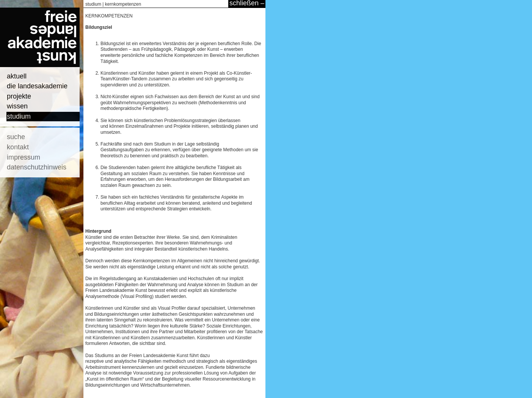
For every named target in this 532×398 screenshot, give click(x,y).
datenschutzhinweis (37, 167)
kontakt (18, 147)
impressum (24, 157)
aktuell (17, 76)
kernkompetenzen (123, 4)
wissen (17, 106)
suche (16, 137)
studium (19, 116)
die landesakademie (37, 86)
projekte (19, 96)
